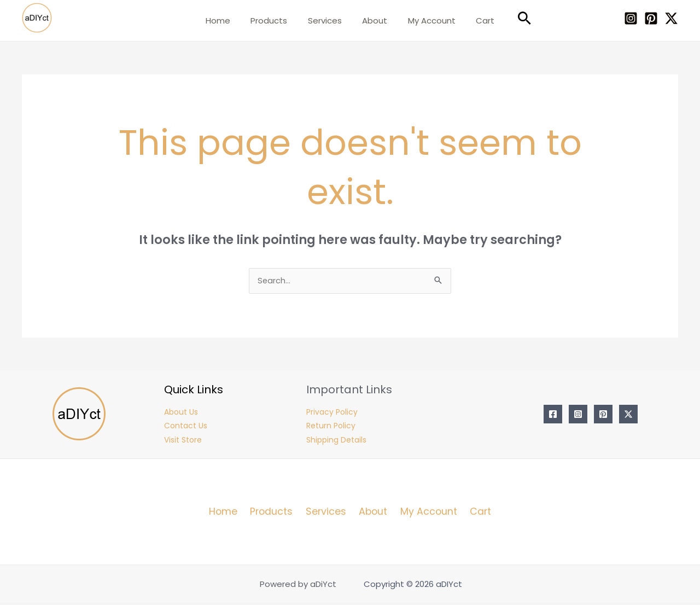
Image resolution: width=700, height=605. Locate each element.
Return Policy (331, 428)
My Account (426, 21)
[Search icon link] (512, 18)
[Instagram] (631, 18)
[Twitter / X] (671, 18)
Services (327, 21)
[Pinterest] (651, 18)
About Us (181, 414)
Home (228, 21)
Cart (475, 21)
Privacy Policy (332, 414)
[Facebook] (553, 416)
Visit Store (183, 442)
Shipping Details (336, 442)
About (373, 21)
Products (275, 21)
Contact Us (186, 428)
